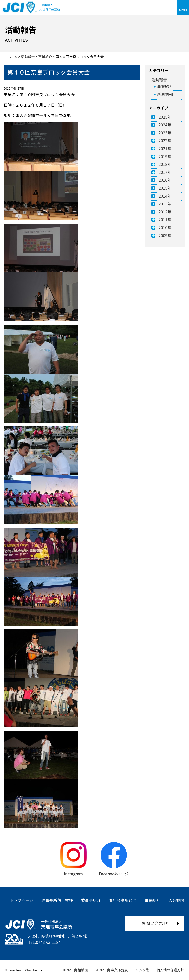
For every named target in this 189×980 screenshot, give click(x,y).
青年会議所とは (123, 900)
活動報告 (159, 80)
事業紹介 (165, 86)
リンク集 (142, 970)
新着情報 (165, 94)
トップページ (22, 900)
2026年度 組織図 (75, 970)
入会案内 (176, 900)
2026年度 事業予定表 (112, 970)
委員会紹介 (91, 900)
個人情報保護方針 (170, 970)
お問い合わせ (155, 923)
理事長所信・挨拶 (57, 900)
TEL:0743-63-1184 (44, 942)
